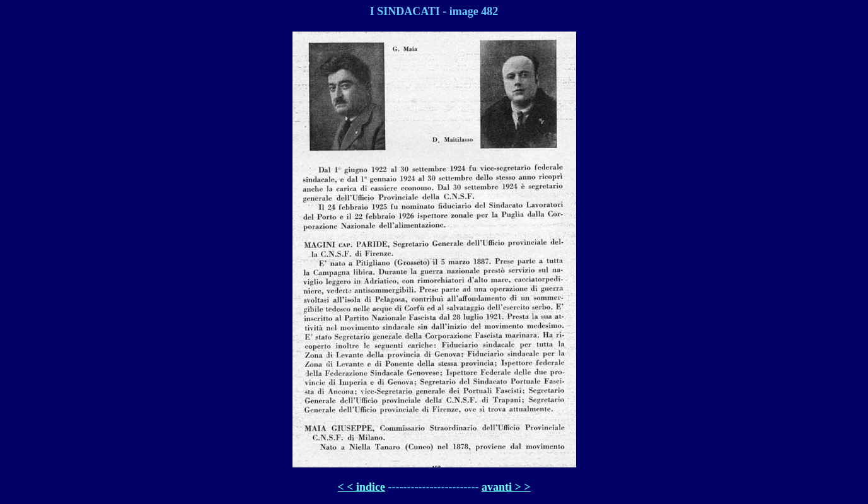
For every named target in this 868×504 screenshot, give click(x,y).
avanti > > (506, 487)
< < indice (362, 487)
